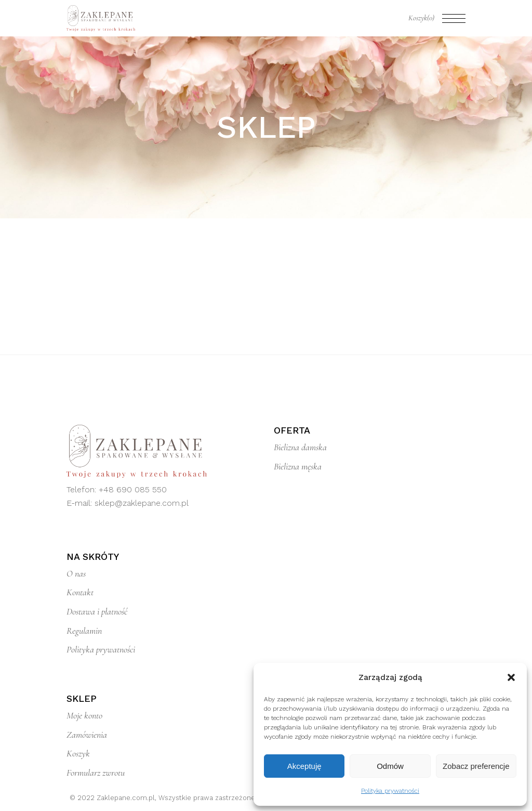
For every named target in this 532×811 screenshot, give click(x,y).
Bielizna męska (298, 466)
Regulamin (84, 631)
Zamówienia (87, 735)
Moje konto (84, 715)
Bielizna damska (300, 447)
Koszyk (78, 753)
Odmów (390, 766)
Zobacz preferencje (476, 766)
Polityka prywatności (390, 791)
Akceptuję (304, 766)
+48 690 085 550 (133, 489)
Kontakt (80, 592)
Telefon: (83, 489)
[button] (511, 677)
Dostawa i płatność (97, 611)
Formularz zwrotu (96, 773)
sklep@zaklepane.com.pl (142, 503)
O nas (76, 573)
